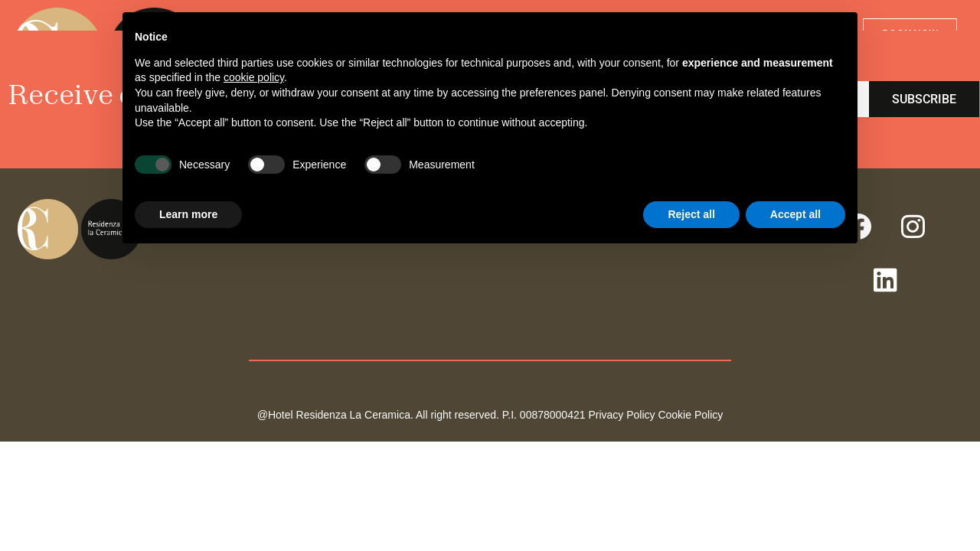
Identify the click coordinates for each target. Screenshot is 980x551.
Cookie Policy (690, 415)
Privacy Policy (621, 415)
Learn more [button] (188, 214)
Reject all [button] (691, 214)
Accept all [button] (795, 214)
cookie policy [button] (254, 77)
